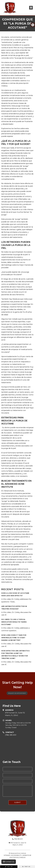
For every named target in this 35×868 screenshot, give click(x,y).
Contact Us (9, 862)
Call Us (9, 867)
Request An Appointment (17, 693)
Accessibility (16, 855)
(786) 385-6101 (11, 735)
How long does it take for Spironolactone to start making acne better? (14, 638)
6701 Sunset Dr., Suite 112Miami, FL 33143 (15, 714)
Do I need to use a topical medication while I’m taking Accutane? (14, 622)
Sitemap (7, 855)
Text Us (26, 867)
